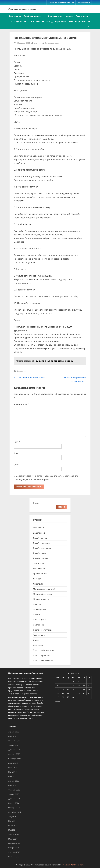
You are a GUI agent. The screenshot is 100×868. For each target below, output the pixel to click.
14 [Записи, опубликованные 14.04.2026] (63, 689)
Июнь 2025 (13, 772)
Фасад (50, 21)
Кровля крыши (55, 16)
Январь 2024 (14, 848)
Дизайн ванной (40, 538)
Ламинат (37, 579)
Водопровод (39, 533)
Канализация (39, 569)
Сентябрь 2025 (15, 759)
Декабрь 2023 (14, 852)
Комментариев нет (52, 43)
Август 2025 (13, 763)
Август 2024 (13, 817)
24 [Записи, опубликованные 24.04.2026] (79, 693)
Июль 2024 (13, 821)
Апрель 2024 (14, 834)
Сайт (16, 465)
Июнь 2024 (13, 825)
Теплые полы (39, 635)
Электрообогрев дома (44, 650)
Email (17, 453)
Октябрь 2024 (14, 808)
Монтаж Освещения (43, 594)
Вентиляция (15, 16)
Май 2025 (12, 776)
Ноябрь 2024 (14, 803)
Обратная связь (84, 2)
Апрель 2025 (14, 781)
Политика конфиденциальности (61, 2)
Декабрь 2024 (14, 799)
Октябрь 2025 (14, 754)
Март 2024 (13, 839)
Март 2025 (13, 785)
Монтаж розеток (41, 599)
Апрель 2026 (14, 732)
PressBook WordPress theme (73, 865)
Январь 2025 (14, 794)
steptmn (37, 43)
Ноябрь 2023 (14, 857)
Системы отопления (43, 630)
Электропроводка (77, 21)
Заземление (39, 563)
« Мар (57, 702)
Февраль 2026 (14, 741)
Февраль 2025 (14, 790)
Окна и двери (82, 16)
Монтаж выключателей (44, 589)
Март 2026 (13, 736)
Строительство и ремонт (23, 9)
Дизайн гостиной (41, 543)
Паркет (37, 615)
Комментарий (21, 404)
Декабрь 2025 (14, 750)
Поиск (36, 503)
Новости (69, 16)
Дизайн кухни (40, 553)
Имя (17, 442)
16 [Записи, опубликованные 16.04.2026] (73, 689)
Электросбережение (43, 661)
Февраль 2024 (14, 843)
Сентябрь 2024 (15, 812)
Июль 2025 (13, 768)
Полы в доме (16, 21)
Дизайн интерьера (32, 16)
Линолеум (38, 584)
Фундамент (61, 21)
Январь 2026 (14, 745)
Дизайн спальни (41, 558)
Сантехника (34, 21)
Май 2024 (12, 830)
